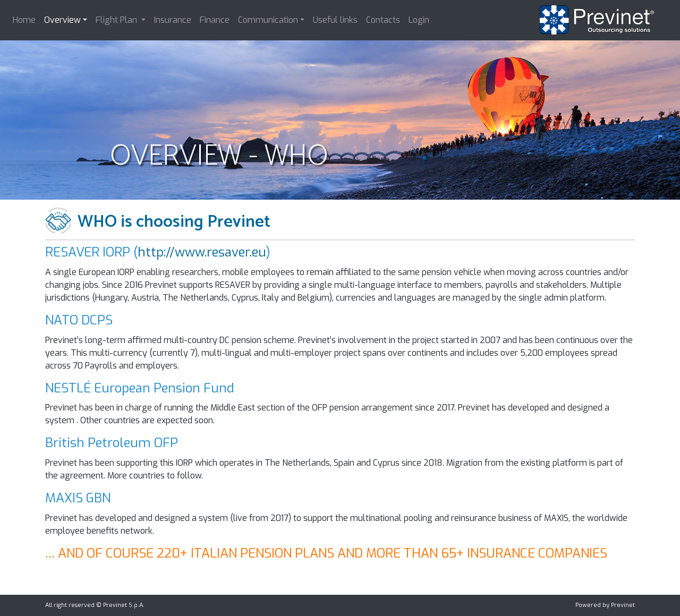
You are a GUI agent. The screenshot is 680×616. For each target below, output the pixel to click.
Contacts (383, 20)
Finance (215, 20)
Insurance (173, 20)
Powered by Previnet (605, 605)
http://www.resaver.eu (202, 252)
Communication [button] (268, 20)
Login (419, 20)
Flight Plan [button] (117, 20)
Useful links (335, 20)
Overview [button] (62, 20)
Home (24, 20)
